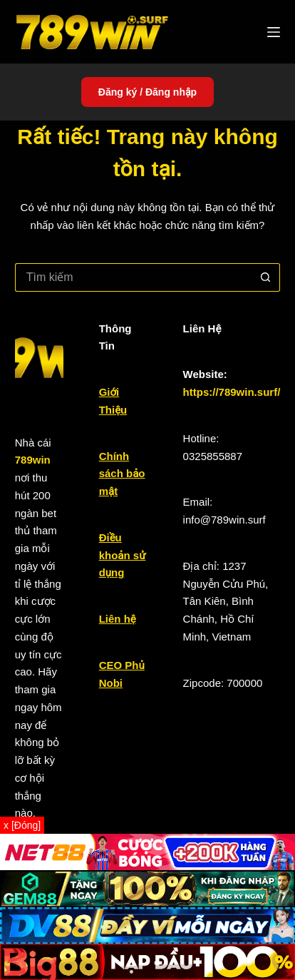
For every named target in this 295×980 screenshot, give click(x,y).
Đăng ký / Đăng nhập (147, 92)
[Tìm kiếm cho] (134, 277)
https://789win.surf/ (232, 392)
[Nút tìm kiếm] (266, 277)
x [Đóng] (22, 825)
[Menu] (274, 32)
